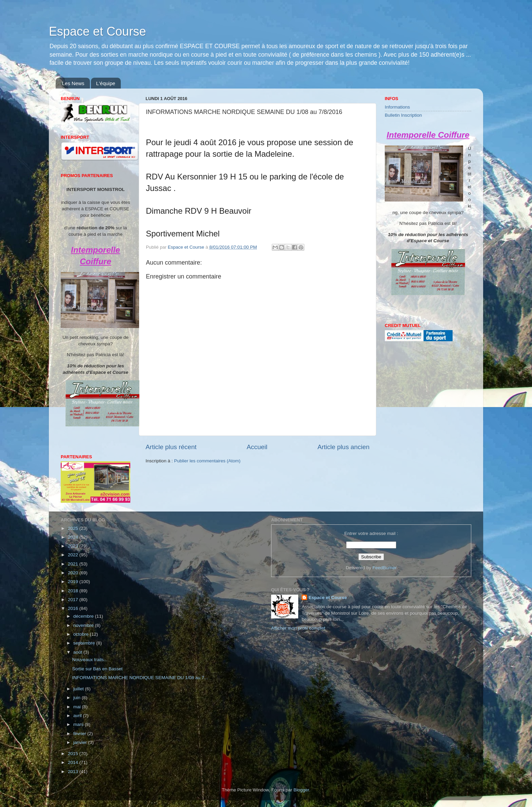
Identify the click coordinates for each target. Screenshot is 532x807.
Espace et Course (97, 31)
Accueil (257, 447)
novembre (84, 625)
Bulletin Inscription (403, 115)
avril (78, 716)
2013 (74, 772)
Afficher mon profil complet (298, 628)
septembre (85, 643)
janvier (81, 742)
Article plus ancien (344, 447)
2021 (74, 564)
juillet (79, 689)
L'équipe (106, 83)
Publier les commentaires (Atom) (207, 461)
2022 (74, 555)
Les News (73, 83)
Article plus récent (171, 447)
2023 (74, 546)
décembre (84, 616)
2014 (74, 762)
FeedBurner (385, 568)
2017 (74, 600)
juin (78, 698)
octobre (82, 634)
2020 (74, 573)
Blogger (301, 790)
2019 (74, 582)
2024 (74, 537)
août (78, 652)
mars (79, 724)
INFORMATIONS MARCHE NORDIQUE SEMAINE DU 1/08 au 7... (140, 678)
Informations (397, 107)
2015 (74, 754)
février (80, 734)
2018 (74, 591)
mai (78, 707)
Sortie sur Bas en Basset (98, 669)
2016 (74, 608)
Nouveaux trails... (90, 660)
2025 (74, 528)
